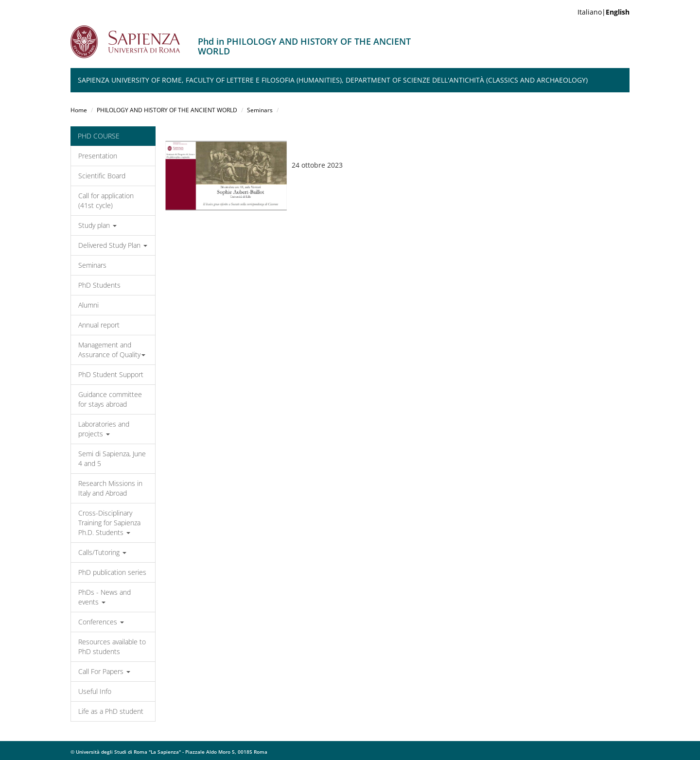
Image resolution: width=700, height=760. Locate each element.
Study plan (97, 225)
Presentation (98, 156)
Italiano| (604, 12)
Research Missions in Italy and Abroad (110, 488)
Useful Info (95, 691)
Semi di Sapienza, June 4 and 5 (112, 458)
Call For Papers (104, 671)
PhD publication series (112, 572)
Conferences (101, 622)
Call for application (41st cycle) (106, 200)
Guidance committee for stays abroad (110, 399)
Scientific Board (102, 176)
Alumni (88, 305)
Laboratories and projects (104, 429)
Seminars (260, 110)
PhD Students (99, 285)
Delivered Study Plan (113, 245)
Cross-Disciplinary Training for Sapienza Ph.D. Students (109, 523)
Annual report (99, 325)
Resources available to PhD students (112, 647)
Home (79, 110)
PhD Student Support (111, 374)
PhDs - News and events (105, 597)
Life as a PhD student (111, 711)
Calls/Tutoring (102, 552)
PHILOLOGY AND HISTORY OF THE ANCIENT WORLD (167, 110)
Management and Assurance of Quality (112, 350)
